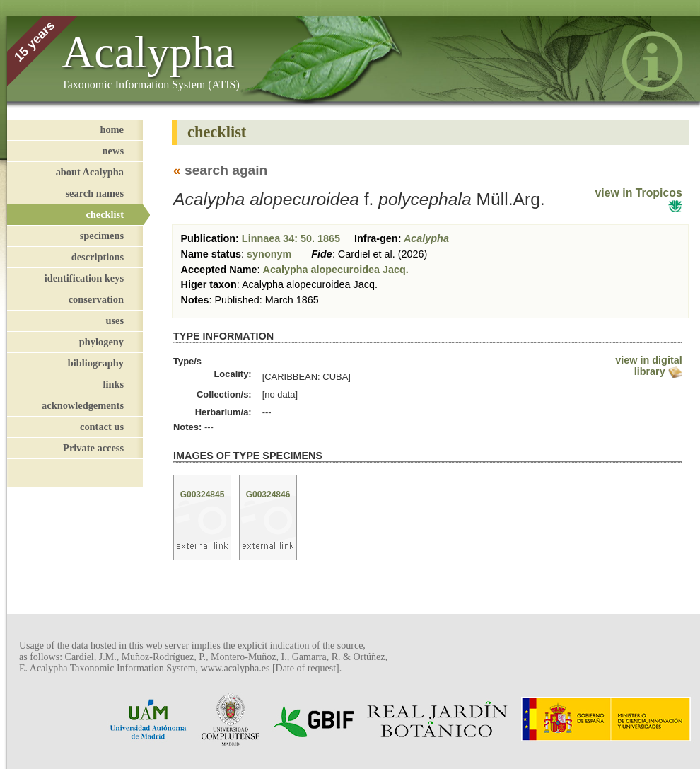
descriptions (98, 257)
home (112, 129)
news (113, 151)
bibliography (96, 363)
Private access (93, 448)
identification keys (84, 278)
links (113, 384)
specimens (102, 236)
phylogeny (101, 342)
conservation (96, 299)
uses (115, 320)
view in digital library (648, 366)
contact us (102, 427)
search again (226, 170)
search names (95, 193)
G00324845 (203, 495)
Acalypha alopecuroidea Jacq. (336, 270)
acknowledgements (83, 405)
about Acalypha (90, 172)
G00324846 (268, 495)
